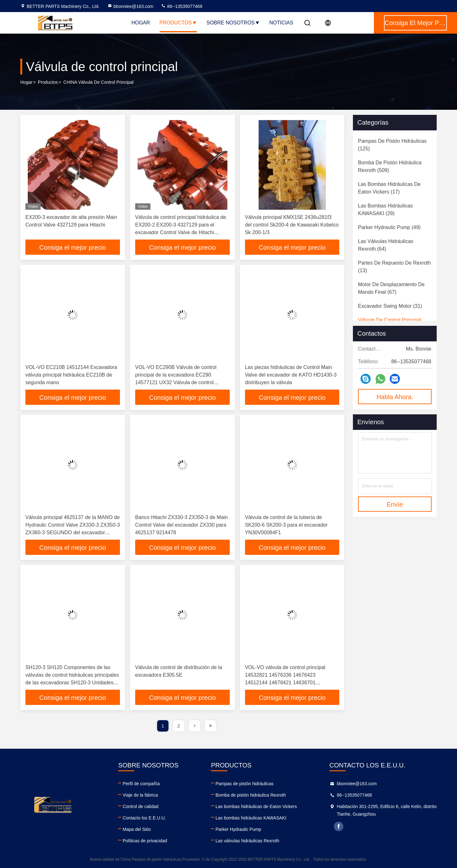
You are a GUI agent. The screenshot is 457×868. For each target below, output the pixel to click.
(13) (394, 267)
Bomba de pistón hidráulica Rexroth (251, 795)
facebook (339, 826)
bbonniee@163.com (130, 6)
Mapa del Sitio (137, 829)
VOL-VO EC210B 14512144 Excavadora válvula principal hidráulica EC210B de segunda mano (71, 375)
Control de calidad (140, 806)
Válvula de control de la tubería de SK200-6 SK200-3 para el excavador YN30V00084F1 (286, 525)
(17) (389, 188)
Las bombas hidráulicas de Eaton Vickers (256, 806)
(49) (389, 227)
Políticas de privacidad (145, 841)
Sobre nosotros (233, 23)
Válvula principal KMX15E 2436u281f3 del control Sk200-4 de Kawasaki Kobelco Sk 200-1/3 (292, 225)
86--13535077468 (182, 6)
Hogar (141, 23)
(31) (390, 306)
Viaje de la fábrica (140, 795)
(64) (386, 245)
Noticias (281, 23)
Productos (178, 23)
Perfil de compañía (141, 784)
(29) (385, 210)
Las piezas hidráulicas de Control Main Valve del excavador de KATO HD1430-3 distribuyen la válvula (291, 375)
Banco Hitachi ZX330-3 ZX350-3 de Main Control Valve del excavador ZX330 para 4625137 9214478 (182, 525)
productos (48, 82)
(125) (392, 145)
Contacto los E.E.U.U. (144, 818)
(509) (390, 166)
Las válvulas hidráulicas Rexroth (247, 841)
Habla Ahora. (395, 397)
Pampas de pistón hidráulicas (245, 784)
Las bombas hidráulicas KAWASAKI (251, 818)
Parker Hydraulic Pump (238, 829)
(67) (391, 288)
